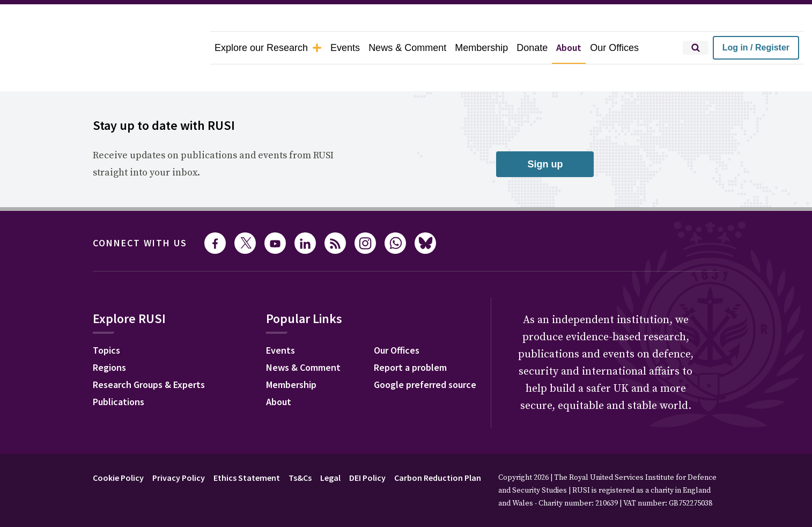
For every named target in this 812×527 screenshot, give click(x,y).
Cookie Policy (118, 448)
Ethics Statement (247, 448)
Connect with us (140, 213)
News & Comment (407, 48)
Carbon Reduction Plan (438, 448)
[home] (105, 48)
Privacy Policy (179, 448)
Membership (481, 48)
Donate (532, 48)
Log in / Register (756, 47)
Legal (330, 448)
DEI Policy (367, 448)
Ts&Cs (300, 448)
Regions (109, 337)
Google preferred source (425, 354)
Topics (106, 320)
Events (345, 48)
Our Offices (614, 48)
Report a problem (410, 337)
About (569, 47)
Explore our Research (268, 48)
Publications (119, 372)
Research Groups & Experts (149, 354)
